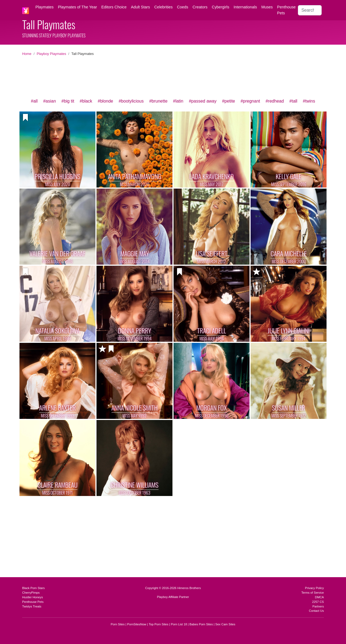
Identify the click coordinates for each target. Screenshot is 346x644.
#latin (178, 101)
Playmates (44, 7)
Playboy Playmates (51, 54)
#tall (293, 101)
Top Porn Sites (159, 624)
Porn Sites (118, 624)
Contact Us (316, 611)
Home (27, 54)
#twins (309, 101)
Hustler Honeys (32, 597)
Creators (200, 7)
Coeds (183, 7)
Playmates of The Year (77, 7)
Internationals (245, 7)
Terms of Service (313, 593)
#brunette (158, 101)
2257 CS (318, 602)
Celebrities (164, 7)
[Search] (310, 10)
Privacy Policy (314, 588)
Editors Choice (114, 7)
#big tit (68, 101)
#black (86, 101)
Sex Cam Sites (225, 624)
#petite (228, 101)
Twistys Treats (32, 606)
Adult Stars (140, 7)
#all (34, 101)
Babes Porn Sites (201, 624)
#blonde (106, 101)
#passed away (203, 101)
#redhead (275, 101)
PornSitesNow (137, 624)
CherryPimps (31, 593)
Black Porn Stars (33, 588)
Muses (267, 7)
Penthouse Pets (286, 10)
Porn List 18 (179, 624)
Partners (318, 606)
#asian (50, 101)
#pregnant (250, 101)
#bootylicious (131, 101)
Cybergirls (220, 7)
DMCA (319, 597)
